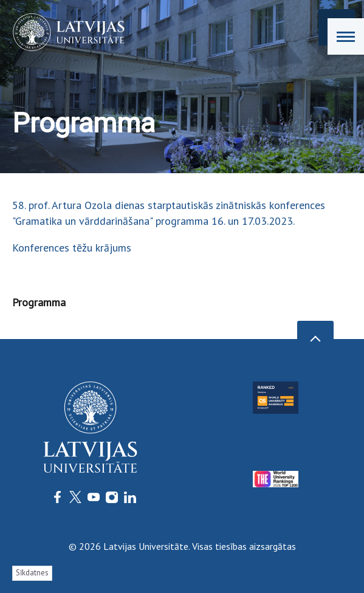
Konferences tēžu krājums (72, 248)
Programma (39, 302)
